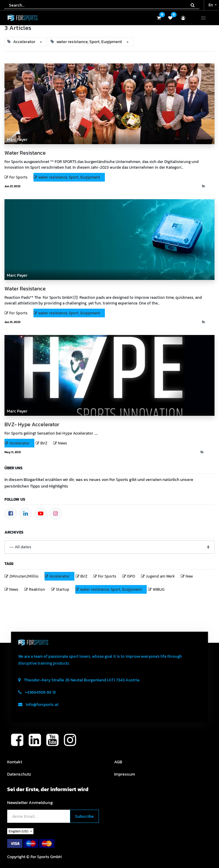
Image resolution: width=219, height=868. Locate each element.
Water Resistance (25, 153)
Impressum (125, 774)
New (189, 576)
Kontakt (15, 762)
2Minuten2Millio (24, 576)
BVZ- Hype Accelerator (32, 424)
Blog (209, 186)
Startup (63, 589)
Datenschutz (19, 774)
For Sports (18, 177)
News (62, 443)
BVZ (44, 443)
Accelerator (19, 443)
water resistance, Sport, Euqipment (69, 177)
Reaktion (37, 589)
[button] (84, 816)
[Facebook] (11, 514)
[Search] (193, 5)
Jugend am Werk (160, 576)
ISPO (131, 576)
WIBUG (158, 589)
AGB (118, 762)
